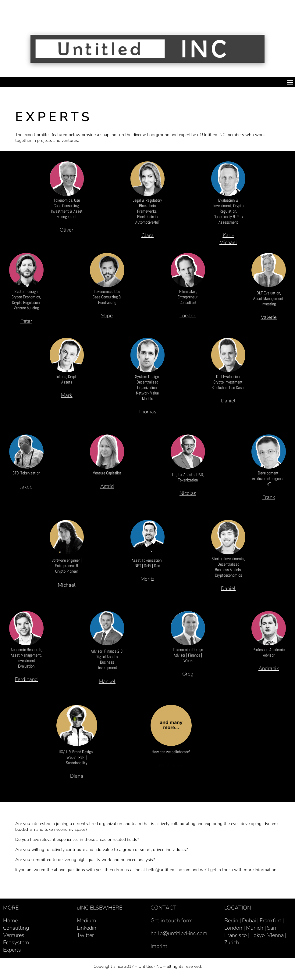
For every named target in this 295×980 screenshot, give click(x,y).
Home (10, 923)
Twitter (85, 938)
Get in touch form (172, 923)
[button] (290, 82)
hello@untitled (160, 872)
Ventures (14, 938)
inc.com (183, 872)
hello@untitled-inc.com (179, 936)
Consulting (16, 930)
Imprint (159, 949)
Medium (86, 923)
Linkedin (87, 930)
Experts (12, 952)
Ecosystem (16, 945)
